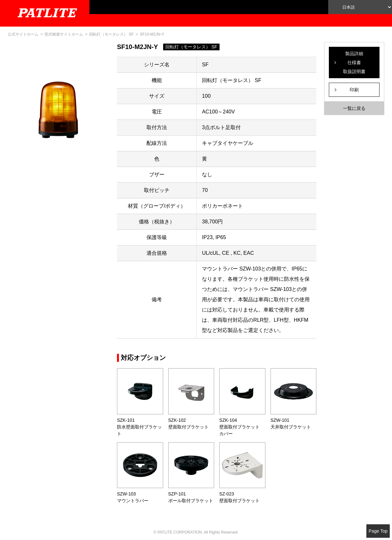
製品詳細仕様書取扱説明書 (354, 62)
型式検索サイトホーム (64, 34)
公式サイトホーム (23, 34)
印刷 (354, 90)
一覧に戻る (354, 108)
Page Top (378, 531)
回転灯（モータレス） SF (111, 34)
